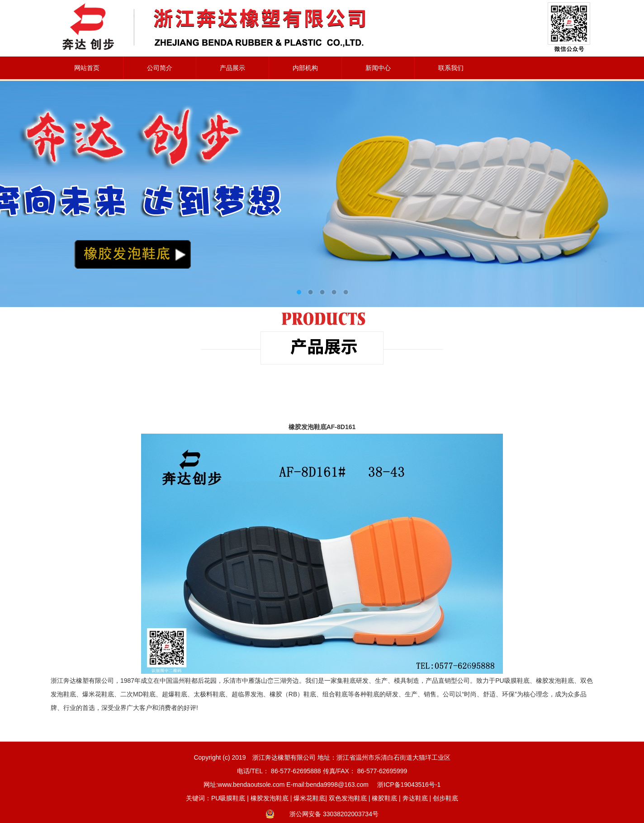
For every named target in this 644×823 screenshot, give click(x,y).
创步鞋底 (445, 798)
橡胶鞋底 (384, 798)
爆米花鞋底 (309, 798)
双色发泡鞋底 (348, 798)
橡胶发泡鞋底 (270, 798)
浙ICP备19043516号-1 (409, 785)
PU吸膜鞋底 (228, 798)
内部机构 (305, 68)
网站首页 (87, 68)
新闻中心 (378, 68)
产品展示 (232, 68)
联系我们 (451, 68)
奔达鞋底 (415, 798)
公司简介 (160, 68)
